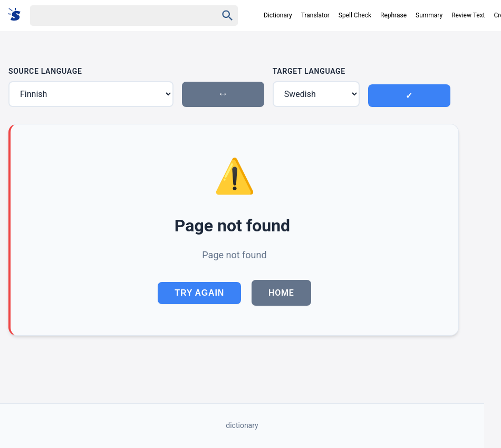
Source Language (45, 71)
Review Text (468, 15)
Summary (429, 15)
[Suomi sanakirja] (18, 15)
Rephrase (393, 15)
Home (281, 293)
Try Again (199, 293)
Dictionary (278, 15)
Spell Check (355, 15)
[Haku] (114, 16)
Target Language (309, 71)
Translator (315, 15)
